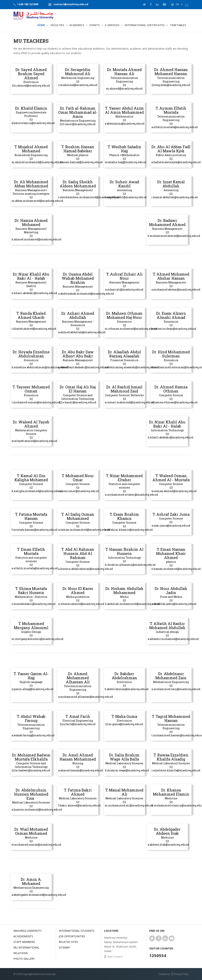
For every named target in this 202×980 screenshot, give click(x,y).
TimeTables (178, 25)
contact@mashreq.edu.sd (71, 4)
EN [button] (177, 4)
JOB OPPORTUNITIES (72, 936)
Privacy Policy (181, 974)
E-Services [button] (112, 25)
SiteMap (64, 947)
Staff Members (24, 942)
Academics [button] (77, 25)
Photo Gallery (24, 959)
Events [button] (95, 25)
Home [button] (41, 25)
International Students (77, 931)
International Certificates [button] (145, 25)
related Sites (68, 942)
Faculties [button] (57, 25)
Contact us (164, 974)
